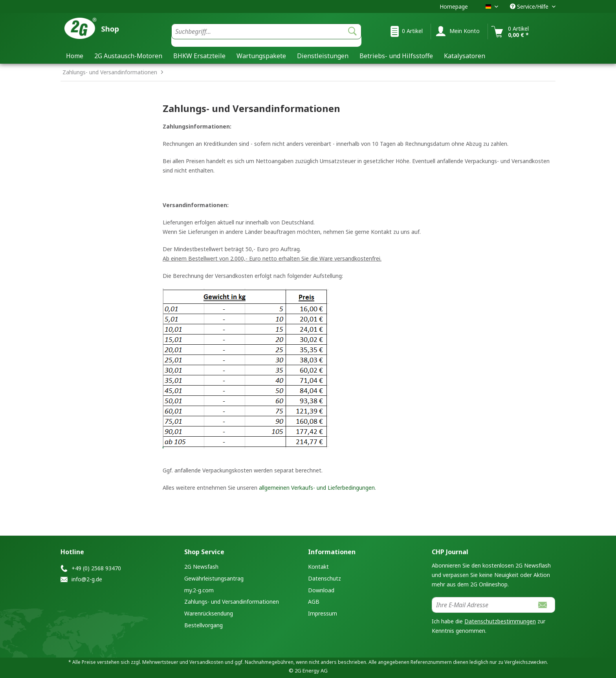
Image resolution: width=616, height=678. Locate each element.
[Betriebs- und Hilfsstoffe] (396, 56)
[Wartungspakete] (261, 56)
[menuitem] (266, 35)
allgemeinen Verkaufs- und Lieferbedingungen (317, 488)
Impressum (323, 613)
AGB (314, 602)
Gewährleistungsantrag (214, 578)
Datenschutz (324, 578)
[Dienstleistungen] (323, 56)
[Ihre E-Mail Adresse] (481, 605)
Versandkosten (206, 662)
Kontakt (318, 567)
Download (321, 590)
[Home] (75, 56)
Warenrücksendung (209, 613)
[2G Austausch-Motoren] (128, 56)
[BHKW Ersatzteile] (199, 56)
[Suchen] (352, 31)
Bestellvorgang (203, 625)
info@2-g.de (87, 579)
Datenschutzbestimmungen (500, 621)
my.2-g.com (199, 590)
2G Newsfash (201, 567)
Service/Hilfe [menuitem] (530, 6)
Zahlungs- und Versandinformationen (232, 602)
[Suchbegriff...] (266, 31)
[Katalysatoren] (465, 56)
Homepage (454, 6)
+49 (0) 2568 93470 (96, 568)
